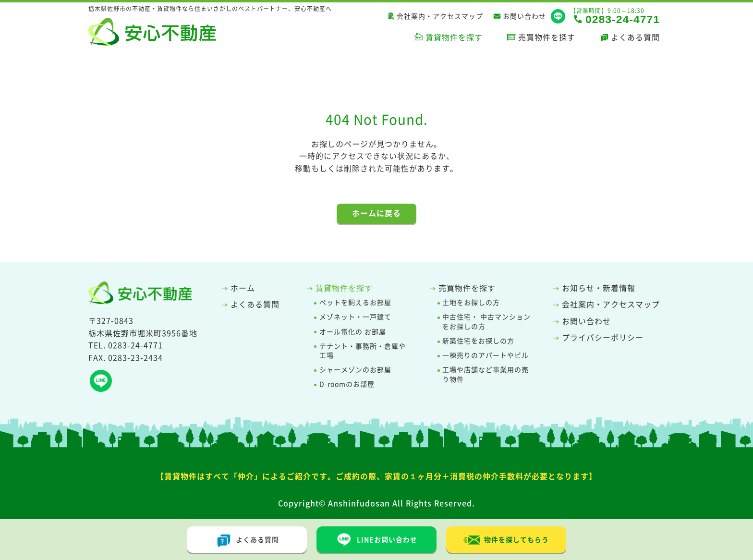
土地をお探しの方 (471, 302)
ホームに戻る (376, 213)
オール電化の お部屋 (353, 332)
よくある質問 (635, 37)
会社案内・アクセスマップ (440, 16)
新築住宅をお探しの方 (478, 341)
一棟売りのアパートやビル (486, 355)
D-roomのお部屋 (347, 384)
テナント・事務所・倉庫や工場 (363, 351)
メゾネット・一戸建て (355, 317)
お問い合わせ (524, 16)
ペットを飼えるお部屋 (355, 302)
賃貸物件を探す (454, 37)
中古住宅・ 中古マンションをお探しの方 (486, 322)
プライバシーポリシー (603, 337)
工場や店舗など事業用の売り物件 (486, 374)
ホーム (243, 288)
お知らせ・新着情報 (599, 288)
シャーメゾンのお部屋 (355, 370)
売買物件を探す (547, 37)
